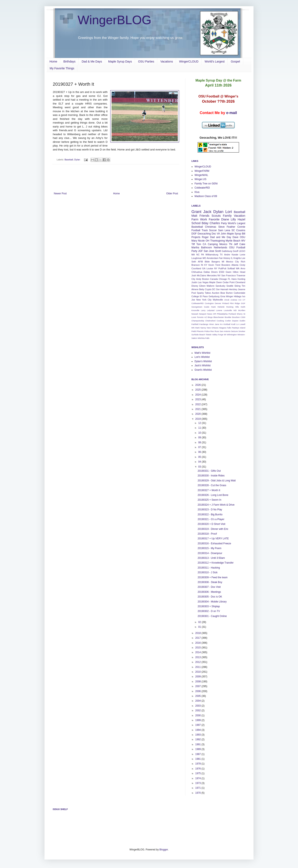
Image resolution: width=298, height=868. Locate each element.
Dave (236, 237)
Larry (203, 310)
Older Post (172, 194)
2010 (198, 672)
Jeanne (242, 289)
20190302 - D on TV (209, 611)
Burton (230, 293)
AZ (205, 317)
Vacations (167, 61)
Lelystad (211, 310)
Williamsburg (212, 255)
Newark (195, 314)
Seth (194, 262)
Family (227, 216)
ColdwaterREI (202, 188)
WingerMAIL (201, 175)
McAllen (242, 310)
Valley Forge (218, 335)
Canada (214, 279)
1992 (198, 739)
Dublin (242, 321)
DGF (194, 234)
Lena (227, 230)
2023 (198, 399)
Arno (243, 268)
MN (193, 328)
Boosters (226, 265)
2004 (198, 701)
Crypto (208, 289)
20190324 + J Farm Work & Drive (216, 505)
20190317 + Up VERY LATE (213, 539)
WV (243, 241)
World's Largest (215, 61)
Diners (214, 272)
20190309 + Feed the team (213, 577)
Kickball (227, 324)
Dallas (207, 272)
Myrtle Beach (233, 241)
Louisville (228, 310)
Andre (227, 255)
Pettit (194, 331)
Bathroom (207, 248)
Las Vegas (203, 282)
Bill (244, 234)
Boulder (228, 317)
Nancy (203, 328)
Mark (198, 328)
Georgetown (197, 307)
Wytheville (218, 300)
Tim (243, 286)
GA (204, 268)
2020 (198, 414)
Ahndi (227, 300)
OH (207, 241)
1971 (198, 788)
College (195, 296)
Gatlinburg (227, 251)
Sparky (200, 293)
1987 (198, 754)
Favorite (214, 219)
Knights (237, 258)
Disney (195, 286)
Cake (242, 244)
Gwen (228, 272)
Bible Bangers (212, 262)
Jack (207, 212)
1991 (198, 744)
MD (235, 310)
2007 (198, 686)
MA (193, 255)
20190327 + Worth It (209, 490)
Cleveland (240, 282)
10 (200, 433)
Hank (213, 307)
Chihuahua (197, 272)
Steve (222, 227)
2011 (198, 667)
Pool (194, 293)
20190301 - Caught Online (212, 616)
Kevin (211, 265)
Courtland (196, 268)
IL (232, 258)
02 (200, 622)
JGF (200, 251)
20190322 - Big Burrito (210, 515)
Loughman (197, 258)
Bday (205, 223)
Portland (232, 314)
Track (205, 230)
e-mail (232, 113)
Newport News (206, 314)
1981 (198, 759)
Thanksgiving (218, 241)
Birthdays (69, 61)
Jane (217, 324)
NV (219, 275)
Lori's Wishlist (202, 357)
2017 (198, 638)
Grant (196, 212)
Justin (194, 282)
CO (240, 300)
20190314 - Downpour (210, 553)
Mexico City (233, 262)
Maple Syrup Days (120, 61)
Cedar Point (229, 282)
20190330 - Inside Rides (211, 476)
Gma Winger (227, 296)
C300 (243, 317)
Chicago (223, 279)
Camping (213, 244)
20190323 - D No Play (210, 510)
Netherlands (220, 248)
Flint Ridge (235, 303)
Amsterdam (212, 258)
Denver (218, 303)
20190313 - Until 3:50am (211, 558)
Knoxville (195, 310)
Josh (194, 275)
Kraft (233, 324)
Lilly (233, 219)
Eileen (202, 286)
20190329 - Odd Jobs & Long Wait (217, 481)
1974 (198, 778)
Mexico (223, 244)
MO (204, 258)
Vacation (240, 216)
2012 (198, 662)
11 (200, 428)
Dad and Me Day (220, 237)
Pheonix (200, 331)
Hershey (233, 289)
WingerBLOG (115, 20)
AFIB (200, 262)
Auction (216, 293)
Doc (214, 234)
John (223, 234)
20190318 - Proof (207, 534)
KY (206, 265)
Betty (202, 289)
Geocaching (204, 234)
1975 (198, 773)
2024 (198, 395)
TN (231, 244)
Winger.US (200, 179)
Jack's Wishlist (203, 365)
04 (200, 462)
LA (238, 324)
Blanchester (219, 317)
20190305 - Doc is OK (210, 597)
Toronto (200, 317)
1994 (198, 730)
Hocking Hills (233, 307)
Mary (194, 241)
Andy (199, 279)
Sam (221, 230)
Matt (194, 216)
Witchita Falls (204, 338)
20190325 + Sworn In (209, 500)
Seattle (230, 286)
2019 (198, 419)
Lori (229, 212)
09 (200, 438)
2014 (198, 652)
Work (204, 219)
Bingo (210, 317)
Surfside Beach (198, 335)
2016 (198, 643)
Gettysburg (214, 296)
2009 (198, 677)
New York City (204, 300)
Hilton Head (239, 272)
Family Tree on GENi (206, 184)
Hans (234, 279)
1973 (198, 783)
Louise (210, 268)
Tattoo (208, 293)
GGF (243, 303)
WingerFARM (202, 171)
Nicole (201, 241)
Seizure (234, 331)
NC (198, 255)
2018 (198, 633)
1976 (198, 769)
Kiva (197, 192)
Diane (225, 219)
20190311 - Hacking (209, 568)
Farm (195, 219)
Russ (217, 331)
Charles (215, 223)
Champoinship (198, 321)
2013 (198, 657)
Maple (212, 282)
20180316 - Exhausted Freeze (214, 543)
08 (200, 442)
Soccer (213, 230)
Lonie (243, 255)
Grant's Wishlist (203, 370)
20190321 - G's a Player (211, 519)
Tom (199, 244)
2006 (198, 691)
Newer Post (60, 194)
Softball (231, 268)
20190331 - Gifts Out (209, 471)
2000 (198, 715)
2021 (198, 409)
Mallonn (210, 286)
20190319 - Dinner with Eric (213, 529)
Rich (243, 262)
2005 (198, 696)
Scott (218, 251)
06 (200, 452)
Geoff (236, 251)
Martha (195, 248)
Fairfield (195, 324)
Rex (212, 331)
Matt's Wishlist (202, 353)
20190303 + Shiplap (209, 606)
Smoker (242, 331)
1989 (198, 749)
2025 (198, 390)
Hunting (241, 279)
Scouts (216, 216)
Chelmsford (210, 321)
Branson (196, 265)
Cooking (220, 321)
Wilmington (232, 335)
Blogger (164, 850)
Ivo (244, 296)
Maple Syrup (234, 234)
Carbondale (239, 293)
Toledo (209, 335)
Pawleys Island (239, 328)
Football (196, 230)
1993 (198, 735)
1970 (198, 793)
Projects (196, 237)
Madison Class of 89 (206, 196)
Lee (243, 258)
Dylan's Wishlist (203, 361)
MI (223, 262)
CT (244, 300)
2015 (198, 648)
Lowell (242, 324)
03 (200, 467)
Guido (207, 307)
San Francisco (228, 275)
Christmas (211, 227)
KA (221, 324)
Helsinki (221, 307)
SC (233, 230)
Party (224, 223)
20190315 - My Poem (210, 548)
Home (53, 61)
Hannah (224, 289)
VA (218, 234)
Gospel (235, 61)
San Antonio (225, 331)
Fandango (204, 324)
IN (202, 265)
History (227, 258)
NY (216, 268)
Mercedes (212, 275)
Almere (195, 289)
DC (214, 289)
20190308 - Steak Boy (210, 582)
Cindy (242, 265)
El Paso (204, 296)
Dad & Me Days (92, 61)
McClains (202, 275)
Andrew (234, 300)
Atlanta (235, 265)
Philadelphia (222, 314)
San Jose (209, 251)
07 (200, 447)
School (196, 223)
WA (238, 268)
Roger (205, 237)
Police (207, 331)
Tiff (193, 244)
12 (200, 423)
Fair (221, 258)
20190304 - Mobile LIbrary (212, 602)
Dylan (77, 160)
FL (229, 279)
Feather (231, 227)
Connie (241, 227)
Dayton (235, 321)
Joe (193, 300)
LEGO (242, 251)
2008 (198, 682)
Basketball (197, 227)
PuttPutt (222, 268)
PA (203, 255)
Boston (206, 279)
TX (221, 255)
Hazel (241, 219)
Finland (225, 303)
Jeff (236, 244)
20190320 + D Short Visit (211, 524)
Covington (209, 303)
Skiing (237, 286)
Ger (218, 289)
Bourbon (236, 317)
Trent (218, 265)
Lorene (219, 310)
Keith (243, 307)
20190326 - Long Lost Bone (213, 495)
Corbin (228, 321)
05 (200, 457)
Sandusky (220, 286)
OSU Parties (146, 61)
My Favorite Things (62, 68)
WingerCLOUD (189, 61)
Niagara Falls (225, 328)
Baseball (69, 160)
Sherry (240, 314)
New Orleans (213, 328)
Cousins (241, 230)
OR (214, 314)
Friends (204, 216)
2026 (198, 385)
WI (225, 335)
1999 (198, 720)
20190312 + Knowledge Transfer (216, 563)
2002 (198, 711)
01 (200, 627)
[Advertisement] (116, 181)
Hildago (238, 296)
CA (205, 244)
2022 (198, 404)
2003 (198, 706)
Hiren (212, 324)
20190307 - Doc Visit (209, 587)
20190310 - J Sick (208, 572)
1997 (198, 725)
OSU (243, 237)
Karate (235, 255)
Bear (223, 293)
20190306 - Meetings (209, 592)
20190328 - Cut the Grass (212, 485)
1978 (198, 764)
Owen (219, 282)
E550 (222, 272)
